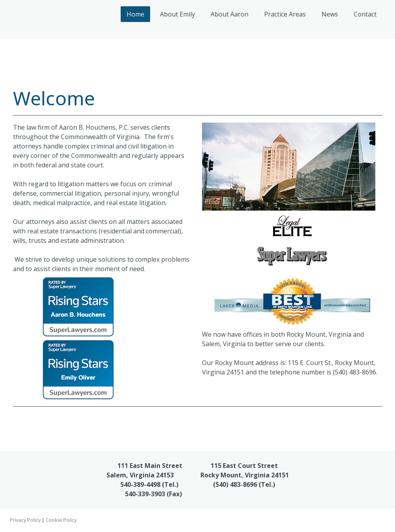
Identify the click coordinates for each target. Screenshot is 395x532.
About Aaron (230, 14)
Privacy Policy (25, 520)
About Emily (177, 14)
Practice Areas (285, 14)
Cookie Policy (61, 520)
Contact (365, 14)
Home (135, 14)
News (330, 14)
